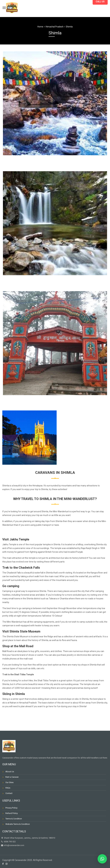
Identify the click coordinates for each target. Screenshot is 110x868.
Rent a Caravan (12, 777)
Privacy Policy (11, 808)
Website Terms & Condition (18, 824)
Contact (9, 793)
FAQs (8, 788)
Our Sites (9, 782)
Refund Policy (12, 813)
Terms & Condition (14, 819)
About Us (10, 772)
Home (40, 27)
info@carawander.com (14, 845)
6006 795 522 (8, 842)
